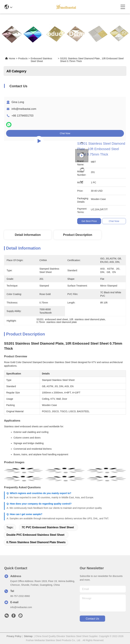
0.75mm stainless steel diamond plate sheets (36, 542)
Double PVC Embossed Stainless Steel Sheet (35, 535)
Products (23, 58)
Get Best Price (89, 221)
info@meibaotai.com (24, 109)
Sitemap (28, 636)
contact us (92, 619)
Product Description (78, 235)
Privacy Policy (14, 636)
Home (12, 58)
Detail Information (28, 235)
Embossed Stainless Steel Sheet (41, 60)
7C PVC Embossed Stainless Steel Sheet (48, 527)
